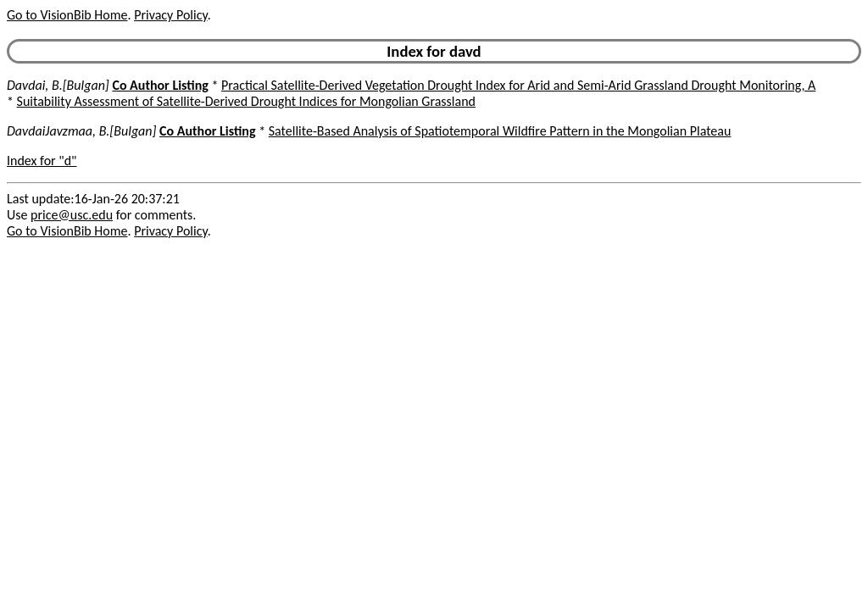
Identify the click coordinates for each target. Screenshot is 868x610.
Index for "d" (42, 161)
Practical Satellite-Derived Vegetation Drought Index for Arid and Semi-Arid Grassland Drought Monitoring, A (518, 85)
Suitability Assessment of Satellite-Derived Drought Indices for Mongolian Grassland (246, 101)
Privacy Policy (170, 15)
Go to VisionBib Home (67, 15)
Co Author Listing (160, 85)
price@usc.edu (72, 215)
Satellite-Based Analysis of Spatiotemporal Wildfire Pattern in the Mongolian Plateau (500, 131)
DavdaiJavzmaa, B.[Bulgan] (81, 131)
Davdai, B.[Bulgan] (58, 85)
